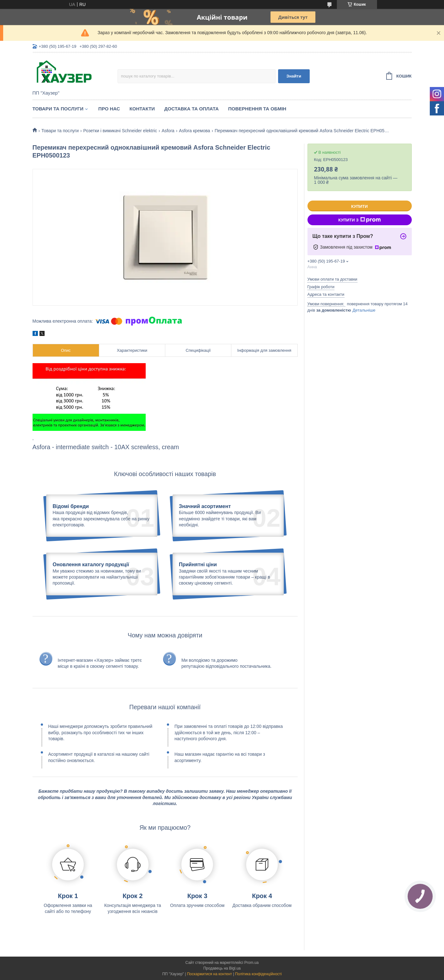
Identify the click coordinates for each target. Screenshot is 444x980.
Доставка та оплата (192, 109)
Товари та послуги (58, 109)
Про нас (109, 109)
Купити (359, 206)
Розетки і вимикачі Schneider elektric (120, 131)
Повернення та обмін (257, 109)
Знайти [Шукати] (294, 76)
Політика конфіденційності (258, 974)
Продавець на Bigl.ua (222, 968)
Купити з (359, 220)
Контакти (142, 109)
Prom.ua (251, 963)
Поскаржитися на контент (210, 974)
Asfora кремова (195, 131)
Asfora (168, 131)
